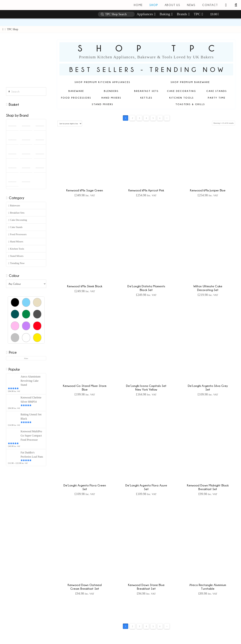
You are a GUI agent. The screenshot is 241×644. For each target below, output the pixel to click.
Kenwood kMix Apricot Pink (146, 190)
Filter (26, 358)
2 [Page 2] (132, 118)
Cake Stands (15, 227)
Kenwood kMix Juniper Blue (208, 190)
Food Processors (17, 234)
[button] (236, 5)
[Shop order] (70, 124)
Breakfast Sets (16, 213)
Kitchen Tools (16, 249)
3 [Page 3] (139, 118)
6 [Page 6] (160, 118)
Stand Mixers (16, 256)
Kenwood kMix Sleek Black (85, 286)
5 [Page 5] (153, 118)
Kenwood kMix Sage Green (85, 190)
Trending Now (16, 263)
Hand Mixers (16, 242)
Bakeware (14, 206)
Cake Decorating (18, 220)
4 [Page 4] (146, 118)
